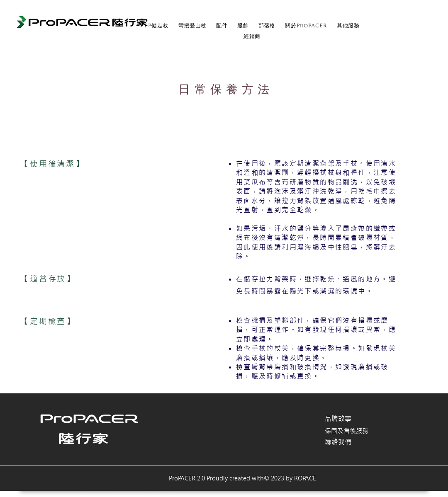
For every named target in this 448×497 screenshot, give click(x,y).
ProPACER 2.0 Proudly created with (216, 478)
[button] (222, 26)
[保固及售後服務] (354, 431)
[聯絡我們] (354, 442)
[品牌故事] (354, 419)
